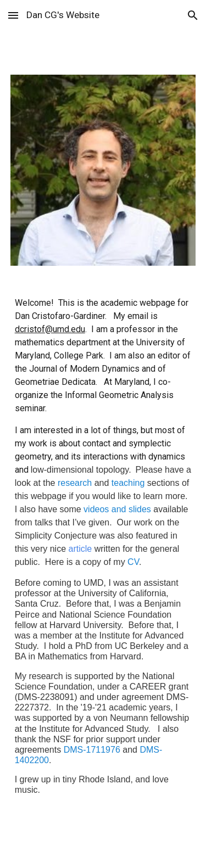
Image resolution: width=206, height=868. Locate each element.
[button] (13, 15)
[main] (103, 556)
